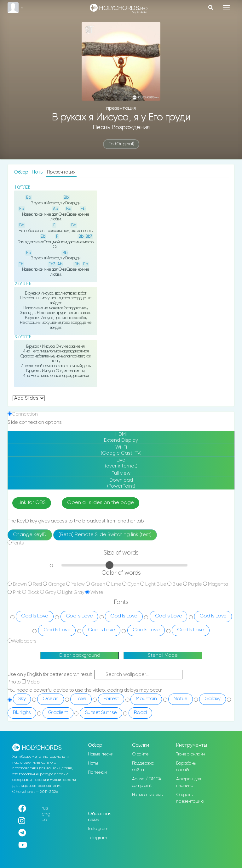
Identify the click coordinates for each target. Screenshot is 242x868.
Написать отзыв (147, 795)
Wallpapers (24, 641)
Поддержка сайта (143, 767)
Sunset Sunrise (101, 713)
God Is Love (35, 616)
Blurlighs (22, 713)
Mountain (146, 699)
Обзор (22, 172)
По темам (97, 772)
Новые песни (101, 754)
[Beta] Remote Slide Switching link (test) (105, 535)
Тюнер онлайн (191, 754)
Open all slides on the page (101, 503)
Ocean (51, 699)
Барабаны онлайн (186, 767)
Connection (25, 414)
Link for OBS (32, 503)
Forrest (111, 699)
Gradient (58, 713)
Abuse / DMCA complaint (147, 782)
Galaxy (213, 699)
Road (140, 713)
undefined (29, 398)
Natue (181, 699)
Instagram (98, 829)
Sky (22, 699)
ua (44, 820)
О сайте (140, 754)
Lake (81, 699)
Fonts (18, 543)
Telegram (97, 838)
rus (45, 808)
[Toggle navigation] (226, 7)
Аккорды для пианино (189, 782)
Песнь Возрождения (121, 127)
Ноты (38, 172)
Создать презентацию (190, 798)
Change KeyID (30, 535)
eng (46, 814)
